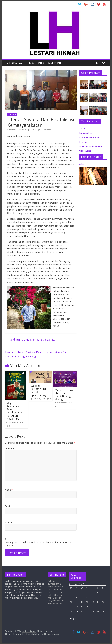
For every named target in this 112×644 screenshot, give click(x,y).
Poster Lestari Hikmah (90, 137)
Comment (10, 448)
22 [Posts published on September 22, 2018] (98, 607)
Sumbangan (54, 63)
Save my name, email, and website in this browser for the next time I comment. (39, 544)
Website (9, 522)
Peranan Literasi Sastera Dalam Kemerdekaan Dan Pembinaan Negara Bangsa (36, 354)
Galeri (41, 63)
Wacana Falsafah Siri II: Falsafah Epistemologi (40, 390)
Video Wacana (86, 151)
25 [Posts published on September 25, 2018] (77, 611)
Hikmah (34, 130)
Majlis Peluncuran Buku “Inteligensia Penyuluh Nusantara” (14, 411)
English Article (86, 133)
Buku (31, 63)
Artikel (82, 128)
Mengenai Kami (15, 63)
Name (9, 490)
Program (12, 114)
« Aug (71, 618)
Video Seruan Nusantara (91, 146)
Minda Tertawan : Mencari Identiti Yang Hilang (65, 395)
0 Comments (45, 130)
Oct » (78, 618)
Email (8, 506)
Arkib (82, 164)
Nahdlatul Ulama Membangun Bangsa (30, 340)
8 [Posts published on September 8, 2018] (97, 597)
